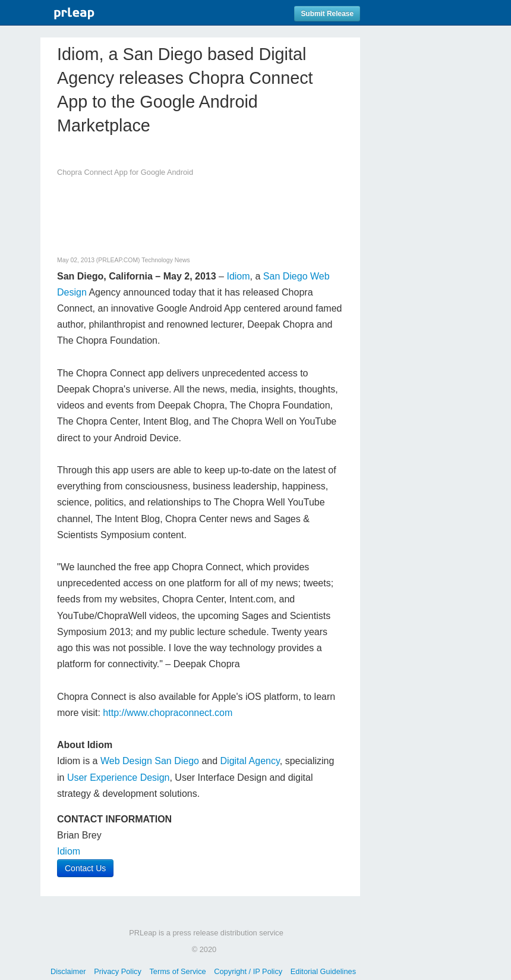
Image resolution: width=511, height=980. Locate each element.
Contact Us (85, 868)
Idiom (237, 276)
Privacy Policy (118, 971)
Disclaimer (68, 971)
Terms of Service (177, 971)
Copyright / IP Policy (248, 971)
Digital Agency (250, 761)
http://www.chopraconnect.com (168, 713)
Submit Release (327, 14)
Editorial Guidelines (323, 971)
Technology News (165, 260)
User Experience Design (119, 778)
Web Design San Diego (150, 761)
